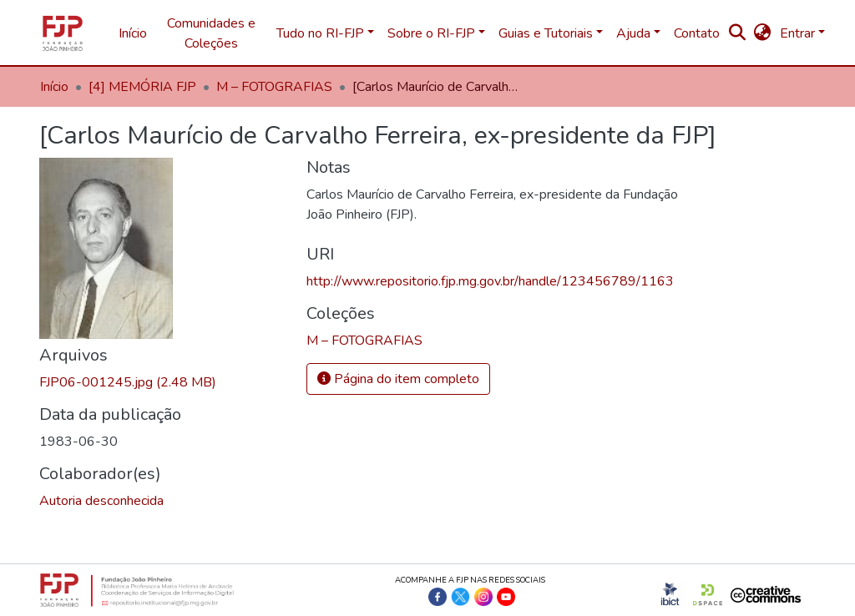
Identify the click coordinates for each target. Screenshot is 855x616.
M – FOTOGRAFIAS (274, 87)
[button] (763, 33)
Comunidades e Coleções (211, 33)
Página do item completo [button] (398, 379)
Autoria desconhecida (101, 501)
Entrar (797, 33)
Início (133, 33)
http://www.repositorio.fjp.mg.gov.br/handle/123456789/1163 (490, 281)
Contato (697, 33)
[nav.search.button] (738, 33)
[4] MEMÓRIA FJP (142, 87)
